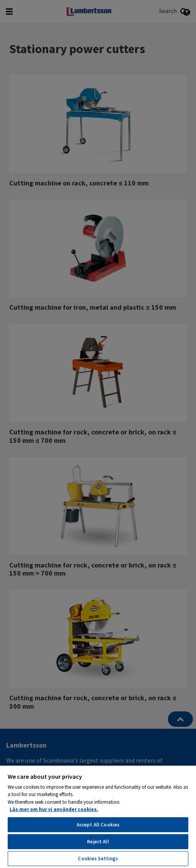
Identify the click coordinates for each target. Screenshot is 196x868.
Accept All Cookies (98, 825)
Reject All (98, 842)
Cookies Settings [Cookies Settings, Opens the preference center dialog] (98, 859)
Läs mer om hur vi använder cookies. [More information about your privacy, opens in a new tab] (54, 809)
